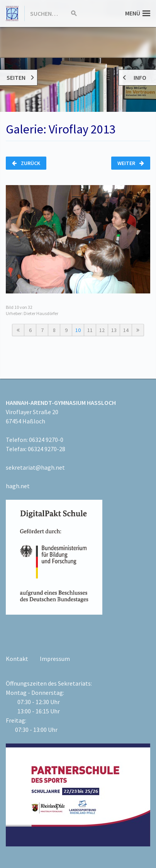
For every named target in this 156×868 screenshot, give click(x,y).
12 (102, 330)
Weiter (131, 163)
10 (78, 330)
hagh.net (18, 486)
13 (114, 330)
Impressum (55, 659)
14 (126, 330)
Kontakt (17, 659)
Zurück (26, 163)
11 (90, 330)
